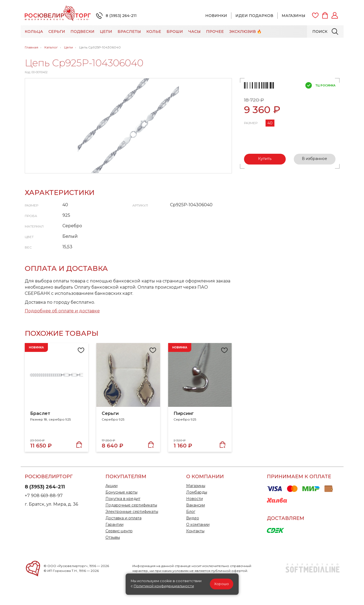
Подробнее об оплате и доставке (62, 311)
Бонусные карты (121, 492)
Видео (193, 518)
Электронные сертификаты (132, 512)
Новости (195, 499)
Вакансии (196, 505)
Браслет (40, 413)
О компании (198, 524)
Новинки (216, 16)
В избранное (314, 159)
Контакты (195, 531)
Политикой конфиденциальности (164, 586)
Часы (195, 32)
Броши (175, 32)
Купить (265, 159)
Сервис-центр (119, 531)
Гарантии (114, 524)
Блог (191, 512)
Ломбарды (197, 492)
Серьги (57, 32)
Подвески (82, 32)
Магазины (294, 16)
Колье (154, 32)
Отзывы (113, 537)
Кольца (34, 32)
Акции (112, 486)
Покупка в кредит (123, 499)
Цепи (106, 32)
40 (270, 123)
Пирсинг (184, 413)
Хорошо (222, 584)
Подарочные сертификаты (131, 505)
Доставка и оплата (123, 518)
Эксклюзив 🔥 (245, 32)
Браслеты (129, 32)
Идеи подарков (254, 16)
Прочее (215, 32)
